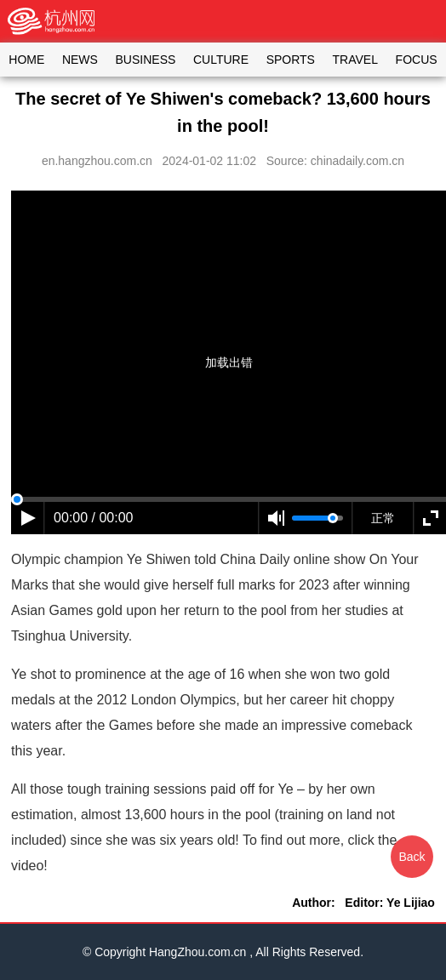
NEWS (80, 60)
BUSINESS (146, 60)
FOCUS (417, 60)
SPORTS (291, 60)
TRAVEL (355, 60)
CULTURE (221, 60)
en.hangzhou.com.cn (97, 161)
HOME (26, 60)
